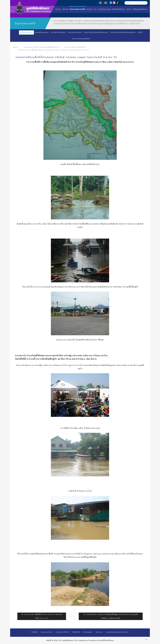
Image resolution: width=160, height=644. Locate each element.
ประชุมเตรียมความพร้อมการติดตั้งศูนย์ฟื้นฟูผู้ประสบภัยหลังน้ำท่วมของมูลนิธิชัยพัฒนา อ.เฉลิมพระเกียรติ (111, 616)
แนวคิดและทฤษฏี (104, 9)
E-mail (34, 632)
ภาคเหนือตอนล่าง (42, 32)
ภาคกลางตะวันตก (75, 32)
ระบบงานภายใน (47, 632)
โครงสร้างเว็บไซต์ (62, 632)
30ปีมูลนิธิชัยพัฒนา (140, 9)
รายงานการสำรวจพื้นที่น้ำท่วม (75, 47)
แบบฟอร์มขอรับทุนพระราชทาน (117, 632)
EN (103, 3)
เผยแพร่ (89, 9)
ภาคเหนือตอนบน (26, 32)
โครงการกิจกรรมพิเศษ (81, 39)
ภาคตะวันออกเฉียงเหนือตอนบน (96, 32)
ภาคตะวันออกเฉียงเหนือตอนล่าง (123, 32)
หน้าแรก (58, 9)
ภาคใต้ (140, 32)
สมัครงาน (99, 632)
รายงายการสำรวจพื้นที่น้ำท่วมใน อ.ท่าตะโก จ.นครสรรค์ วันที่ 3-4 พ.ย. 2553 (42, 616)
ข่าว (95, 9)
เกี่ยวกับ (66, 9)
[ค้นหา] (136, 3)
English (76, 632)
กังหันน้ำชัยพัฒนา (118, 9)
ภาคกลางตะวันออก (58, 32)
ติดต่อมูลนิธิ (88, 632)
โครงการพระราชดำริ (77, 9)
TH (98, 3)
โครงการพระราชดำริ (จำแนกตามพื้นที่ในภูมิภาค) (41, 47)
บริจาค (129, 9)
